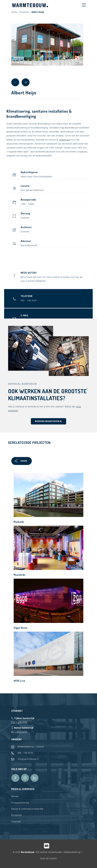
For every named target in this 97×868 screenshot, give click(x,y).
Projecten (24, 12)
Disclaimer (17, 815)
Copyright (16, 822)
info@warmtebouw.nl (28, 759)
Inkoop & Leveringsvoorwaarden (27, 809)
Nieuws (15, 796)
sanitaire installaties (50, 111)
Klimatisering (18, 111)
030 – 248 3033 (19, 722)
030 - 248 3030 (25, 753)
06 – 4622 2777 (19, 732)
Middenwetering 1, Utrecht (31, 747)
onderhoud (64, 140)
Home (14, 12)
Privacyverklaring (20, 803)
